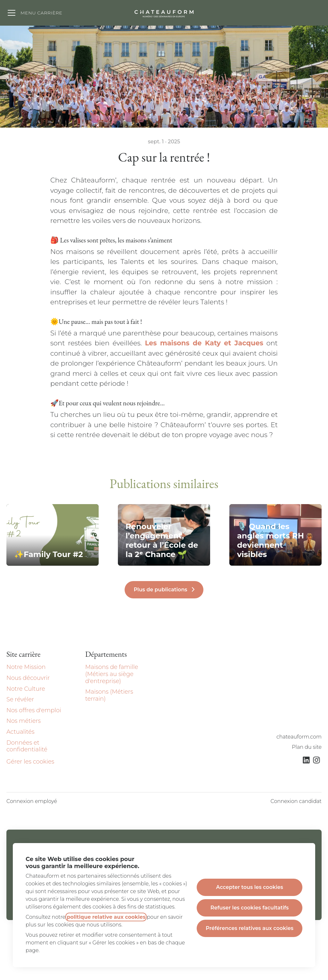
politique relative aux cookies (106, 917)
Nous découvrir (28, 678)
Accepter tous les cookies (250, 887)
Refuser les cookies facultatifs (250, 908)
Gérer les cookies (30, 762)
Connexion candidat (296, 801)
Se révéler (20, 699)
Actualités (20, 732)
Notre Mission (26, 667)
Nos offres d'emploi (34, 710)
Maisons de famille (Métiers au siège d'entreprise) (112, 674)
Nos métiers (24, 721)
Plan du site (307, 747)
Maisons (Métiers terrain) (109, 695)
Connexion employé (32, 801)
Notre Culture (26, 689)
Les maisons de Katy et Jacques (204, 343)
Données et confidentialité (27, 746)
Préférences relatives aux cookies (250, 928)
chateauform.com (299, 737)
